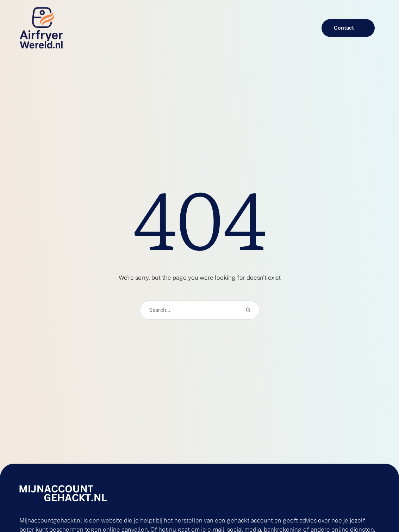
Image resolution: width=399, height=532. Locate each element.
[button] (348, 28)
